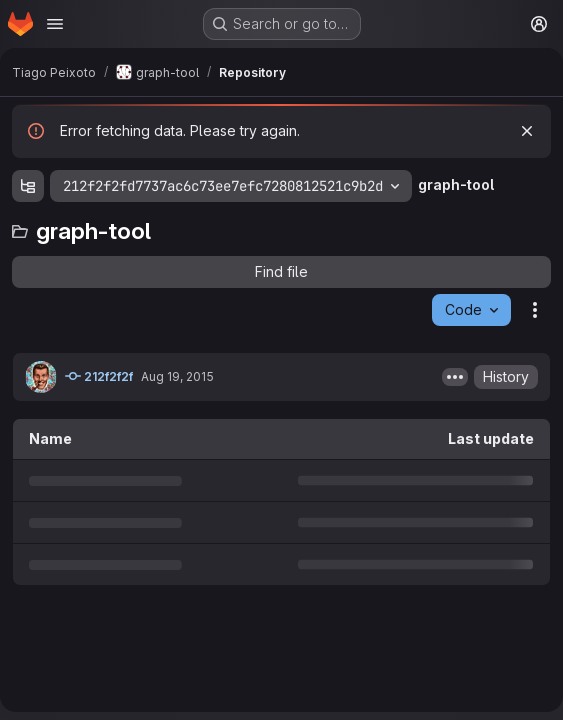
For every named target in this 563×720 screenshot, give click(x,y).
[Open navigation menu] (55, 24)
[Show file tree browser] (28, 186)
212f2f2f (99, 376)
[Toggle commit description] (455, 377)
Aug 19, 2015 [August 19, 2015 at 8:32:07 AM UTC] (177, 376)
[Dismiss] (527, 131)
